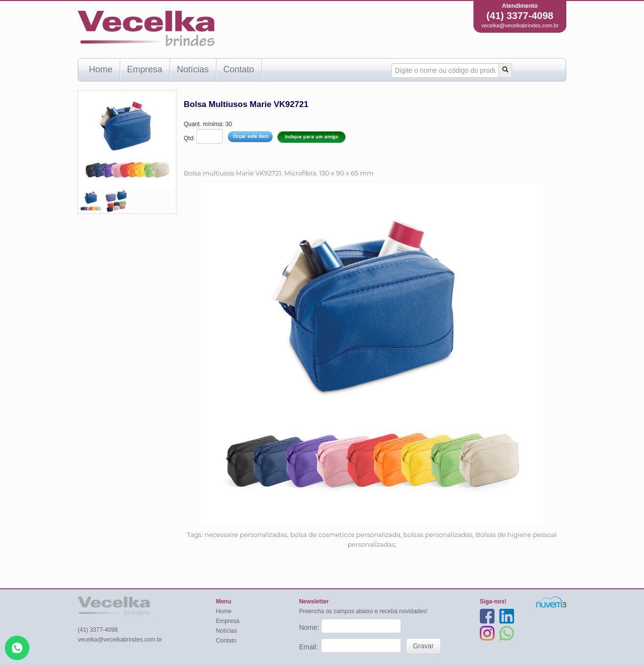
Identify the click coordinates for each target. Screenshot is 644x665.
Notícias (193, 69)
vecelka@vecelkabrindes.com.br (520, 25)
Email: (310, 647)
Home (101, 69)
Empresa (145, 69)
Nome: (310, 627)
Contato (239, 69)
